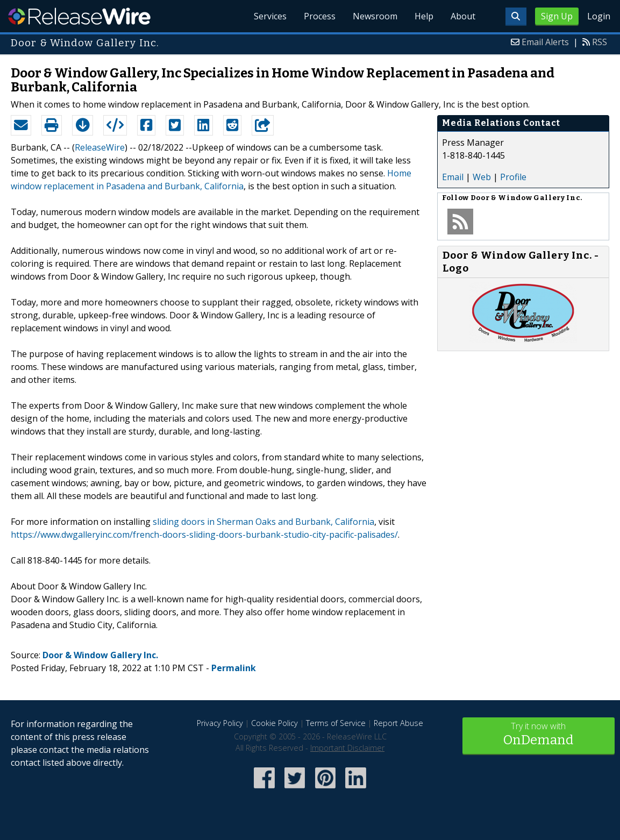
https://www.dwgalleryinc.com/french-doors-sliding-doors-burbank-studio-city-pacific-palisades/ (204, 535)
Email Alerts (545, 42)
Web (482, 177)
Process (320, 16)
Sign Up (557, 16)
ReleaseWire (79, 16)
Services (270, 16)
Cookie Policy (275, 723)
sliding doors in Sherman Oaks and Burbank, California (263, 522)
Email (453, 177)
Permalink (234, 668)
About (463, 16)
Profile (513, 177)
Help (424, 16)
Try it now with (539, 735)
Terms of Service (336, 723)
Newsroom (375, 16)
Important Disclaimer (347, 748)
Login (599, 16)
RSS (600, 42)
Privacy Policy (220, 723)
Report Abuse (398, 723)
